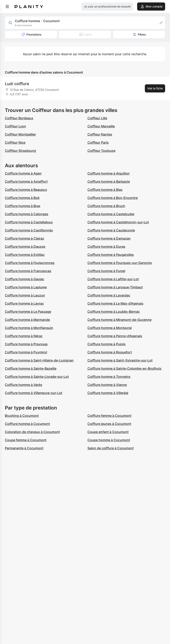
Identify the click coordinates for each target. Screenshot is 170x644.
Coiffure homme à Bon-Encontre (113, 198)
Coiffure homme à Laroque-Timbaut (115, 287)
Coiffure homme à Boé (22, 198)
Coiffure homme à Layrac (24, 303)
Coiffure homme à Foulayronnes (30, 263)
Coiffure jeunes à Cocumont (109, 424)
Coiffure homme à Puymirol (26, 352)
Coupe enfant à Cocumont (108, 432)
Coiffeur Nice (15, 142)
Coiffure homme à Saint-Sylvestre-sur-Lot (120, 360)
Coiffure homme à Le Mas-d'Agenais (115, 303)
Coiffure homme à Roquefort (110, 352)
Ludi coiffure (17, 84)
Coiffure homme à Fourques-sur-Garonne (120, 263)
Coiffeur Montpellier (20, 134)
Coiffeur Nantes (100, 134)
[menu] (7, 7)
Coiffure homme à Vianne (107, 385)
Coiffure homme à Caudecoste (111, 230)
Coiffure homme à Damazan (109, 238)
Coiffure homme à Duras (106, 247)
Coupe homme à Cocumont (109, 440)
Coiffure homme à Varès (24, 385)
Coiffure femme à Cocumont (109, 416)
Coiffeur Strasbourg (20, 151)
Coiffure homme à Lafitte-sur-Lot (113, 279)
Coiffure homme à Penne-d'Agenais (115, 336)
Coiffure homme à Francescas (28, 271)
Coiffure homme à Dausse (25, 247)
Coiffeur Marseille (101, 126)
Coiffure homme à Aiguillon (109, 173)
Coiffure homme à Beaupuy (26, 190)
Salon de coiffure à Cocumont (111, 448)
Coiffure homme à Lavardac (109, 295)
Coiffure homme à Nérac (24, 336)
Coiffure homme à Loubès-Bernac (114, 312)
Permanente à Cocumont (24, 448)
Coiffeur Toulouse (101, 151)
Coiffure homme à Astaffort (26, 181)
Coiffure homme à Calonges (27, 214)
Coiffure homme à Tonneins (109, 377)
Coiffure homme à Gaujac (25, 279)
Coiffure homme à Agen (23, 173)
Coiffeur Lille (97, 118)
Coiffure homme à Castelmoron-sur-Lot (118, 222)
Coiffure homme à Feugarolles (111, 255)
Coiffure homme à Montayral (110, 328)
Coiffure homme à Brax (23, 206)
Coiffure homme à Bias (105, 190)
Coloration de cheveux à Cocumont (32, 432)
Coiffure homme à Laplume (26, 287)
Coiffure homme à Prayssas (26, 344)
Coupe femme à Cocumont (26, 440)
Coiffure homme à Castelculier (111, 214)
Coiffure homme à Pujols (107, 344)
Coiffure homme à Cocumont (27, 424)
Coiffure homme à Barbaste (109, 181)
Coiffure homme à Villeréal (108, 393)
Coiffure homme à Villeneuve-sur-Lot (34, 393)
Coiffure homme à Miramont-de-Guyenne (119, 320)
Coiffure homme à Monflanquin (29, 328)
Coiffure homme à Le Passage (28, 312)
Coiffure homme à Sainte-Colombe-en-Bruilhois (124, 368)
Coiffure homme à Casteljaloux (29, 222)
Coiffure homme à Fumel (106, 271)
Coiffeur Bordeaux (19, 118)
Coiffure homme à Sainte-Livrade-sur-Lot (37, 377)
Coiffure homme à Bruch (106, 206)
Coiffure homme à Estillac (25, 255)
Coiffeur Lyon (15, 126)
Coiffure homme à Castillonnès (29, 230)
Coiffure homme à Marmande (27, 320)
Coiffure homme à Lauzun (25, 295)
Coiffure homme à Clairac (25, 238)
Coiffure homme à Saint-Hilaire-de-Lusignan (39, 360)
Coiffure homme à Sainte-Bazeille (31, 368)
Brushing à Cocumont (22, 416)
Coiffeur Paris (98, 142)
